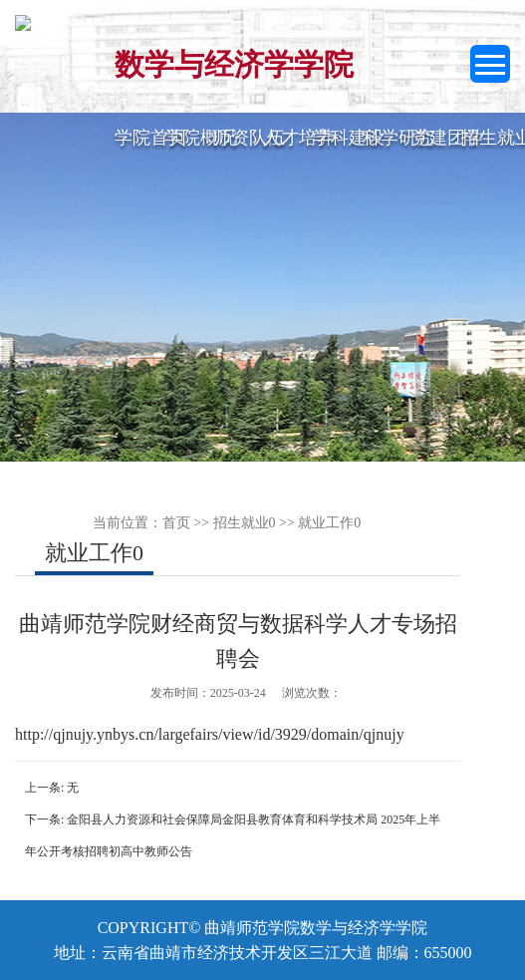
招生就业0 (245, 523)
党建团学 (447, 138)
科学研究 (398, 138)
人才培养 (299, 138)
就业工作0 (329, 523)
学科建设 (349, 138)
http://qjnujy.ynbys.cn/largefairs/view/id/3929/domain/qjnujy (210, 734)
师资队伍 (249, 138)
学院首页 (150, 138)
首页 (176, 523)
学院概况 (200, 138)
